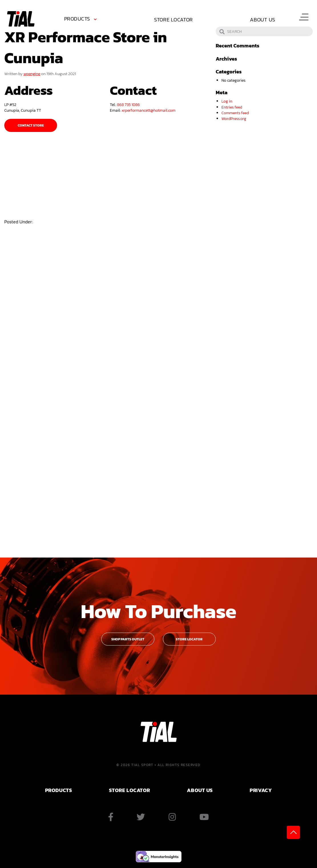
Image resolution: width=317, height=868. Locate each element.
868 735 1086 (128, 105)
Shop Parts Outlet (128, 639)
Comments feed (235, 113)
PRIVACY (261, 790)
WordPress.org (234, 119)
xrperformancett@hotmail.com (149, 110)
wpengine (32, 74)
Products (77, 19)
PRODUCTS (58, 790)
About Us (263, 20)
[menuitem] (82, 20)
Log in (227, 101)
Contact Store (31, 125)
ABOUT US (200, 790)
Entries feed (232, 107)
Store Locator (173, 20)
